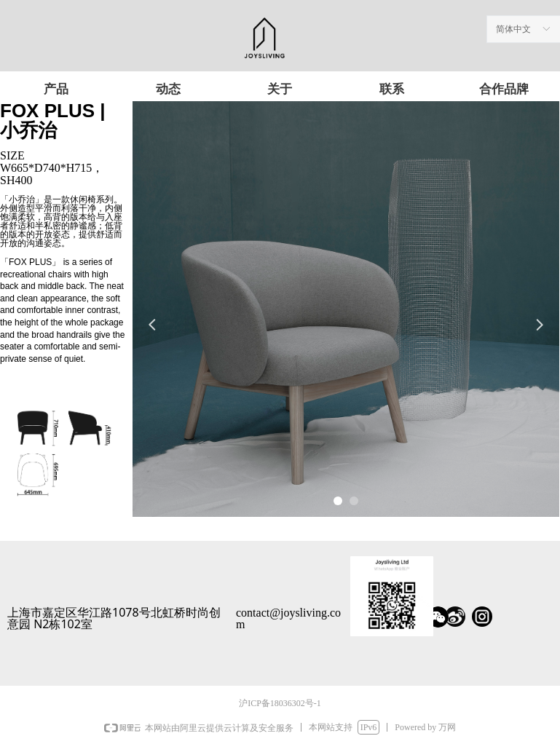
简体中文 (513, 29)
